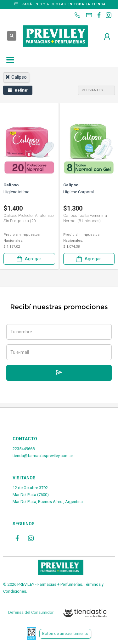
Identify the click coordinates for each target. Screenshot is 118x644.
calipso (16, 77)
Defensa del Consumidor (31, 612)
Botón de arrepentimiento (65, 633)
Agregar (28, 259)
